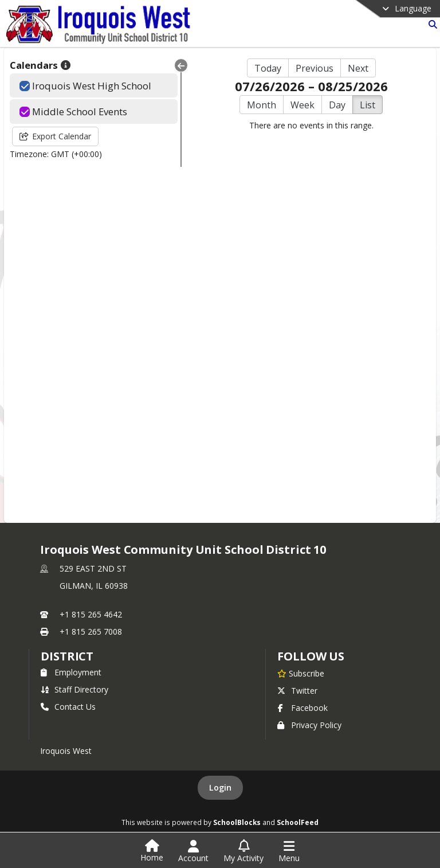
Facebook (302, 708)
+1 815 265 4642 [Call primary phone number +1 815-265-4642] (91, 614)
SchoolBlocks (237, 822)
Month (262, 105)
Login (220, 787)
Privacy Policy (309, 725)
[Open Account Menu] (193, 851)
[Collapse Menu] (181, 65)
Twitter (297, 691)
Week (302, 105)
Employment (71, 672)
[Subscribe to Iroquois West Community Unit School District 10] (301, 673)
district (67, 656)
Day (337, 105)
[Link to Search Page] (431, 24)
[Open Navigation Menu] (289, 851)
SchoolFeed (298, 822)
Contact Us (68, 707)
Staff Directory (74, 689)
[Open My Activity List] (243, 851)
